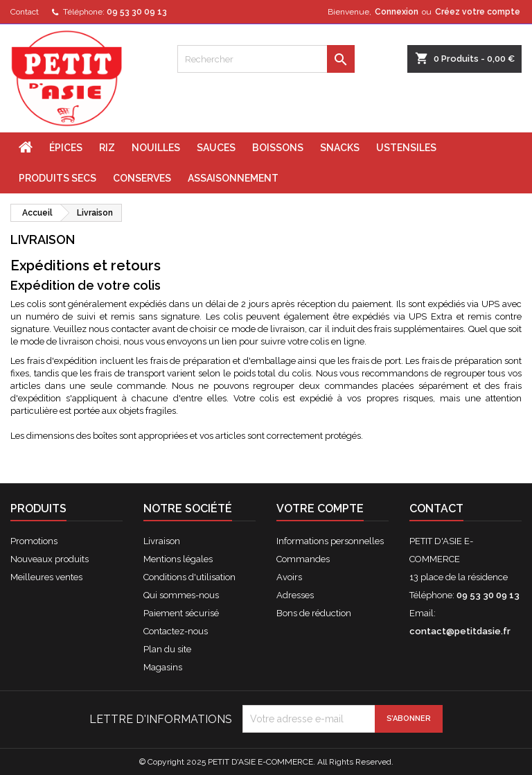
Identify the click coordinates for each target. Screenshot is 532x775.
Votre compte (320, 508)
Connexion (397, 12)
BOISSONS (278, 148)
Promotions (34, 541)
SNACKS (340, 148)
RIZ (107, 148)
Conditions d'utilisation (189, 577)
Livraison (162, 541)
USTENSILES (406, 148)
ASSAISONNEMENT (233, 178)
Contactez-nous (176, 631)
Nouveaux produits (50, 559)
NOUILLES (156, 148)
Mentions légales (178, 559)
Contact (25, 12)
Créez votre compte (478, 12)
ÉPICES (66, 148)
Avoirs (289, 577)
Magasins (163, 667)
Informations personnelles (330, 541)
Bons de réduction (314, 613)
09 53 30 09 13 (137, 12)
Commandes (303, 559)
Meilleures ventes (46, 577)
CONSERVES (142, 178)
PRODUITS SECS (57, 178)
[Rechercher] (266, 59)
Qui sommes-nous (181, 595)
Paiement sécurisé (181, 613)
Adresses (295, 595)
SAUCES (216, 148)
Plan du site (167, 649)
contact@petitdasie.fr (460, 631)
